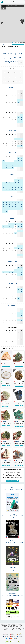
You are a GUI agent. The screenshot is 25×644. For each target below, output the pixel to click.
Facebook (11, 628)
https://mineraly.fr (12, 631)
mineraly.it (12, 635)
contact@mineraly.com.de (14, 630)
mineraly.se (20, 636)
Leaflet (13, 43)
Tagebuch (4, 45)
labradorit (17, 402)
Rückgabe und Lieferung (12, 625)
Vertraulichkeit (20, 624)
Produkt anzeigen (6, 367)
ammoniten (17, 382)
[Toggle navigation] (23, 2)
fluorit (3, 402)
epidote (16, 363)
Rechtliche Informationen (12, 624)
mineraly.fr (7, 633)
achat (3, 382)
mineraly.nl (5, 636)
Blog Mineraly (5, 628)
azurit (16, 422)
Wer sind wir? (4, 625)
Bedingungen (4, 624)
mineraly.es (20, 635)
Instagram (17, 628)
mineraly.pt (13, 636)
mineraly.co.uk (15, 633)
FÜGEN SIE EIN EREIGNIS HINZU (13, 481)
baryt (3, 363)
